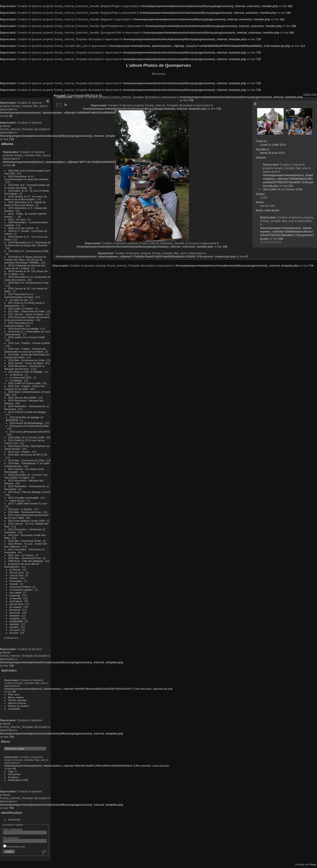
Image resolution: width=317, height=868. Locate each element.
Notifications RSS (18, 780)
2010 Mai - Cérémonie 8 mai (25, 558)
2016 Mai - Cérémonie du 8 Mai (26, 360)
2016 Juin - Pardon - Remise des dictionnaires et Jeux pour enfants (25, 350)
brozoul (14, 633)
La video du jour (19, 300)
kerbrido (14, 624)
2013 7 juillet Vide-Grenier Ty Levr (28, 503)
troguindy (15, 595)
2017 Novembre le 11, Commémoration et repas (19, 296)
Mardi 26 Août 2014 (272, 153)
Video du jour (17, 501)
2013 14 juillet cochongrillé (24, 498)
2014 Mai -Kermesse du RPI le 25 (28, 455)
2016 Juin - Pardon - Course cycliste (29, 343)
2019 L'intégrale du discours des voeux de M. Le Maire (25, 267)
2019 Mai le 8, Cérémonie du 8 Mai (28, 251)
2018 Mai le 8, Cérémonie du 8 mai (28, 283)
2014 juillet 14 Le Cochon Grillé (26, 437)
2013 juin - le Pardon (20, 509)
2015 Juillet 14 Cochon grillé (25, 383)
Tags (11, 771)
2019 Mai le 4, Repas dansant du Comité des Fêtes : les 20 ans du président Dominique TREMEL (25, 260)
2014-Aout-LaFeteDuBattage (26, 423)
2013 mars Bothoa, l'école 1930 (26, 521)
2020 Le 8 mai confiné (21, 228)
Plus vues (14, 694)
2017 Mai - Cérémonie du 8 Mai (26, 311)
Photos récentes (18, 700)
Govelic (14, 584)
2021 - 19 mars (17, 219)
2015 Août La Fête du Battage (25, 372)
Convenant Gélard (20, 587)
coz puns (15, 630)
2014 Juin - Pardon (19, 452)
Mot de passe (11, 838)
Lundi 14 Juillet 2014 (273, 145)
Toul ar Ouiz (17, 575)
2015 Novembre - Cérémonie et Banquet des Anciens (25, 367)
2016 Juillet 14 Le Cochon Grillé (27, 337)
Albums (7, 144)
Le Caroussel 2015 (21, 377)
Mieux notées (16, 697)
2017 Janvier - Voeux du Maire (26, 314)
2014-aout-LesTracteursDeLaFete (29, 426)
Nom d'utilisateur (13, 829)
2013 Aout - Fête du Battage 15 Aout (29, 492)
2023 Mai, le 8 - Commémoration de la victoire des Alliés (27, 186)
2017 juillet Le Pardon (21, 308)
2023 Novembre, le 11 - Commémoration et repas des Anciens (26, 178)
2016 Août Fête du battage (24, 329)
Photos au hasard (18, 706)
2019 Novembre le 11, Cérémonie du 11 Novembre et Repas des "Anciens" (28, 244)
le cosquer (16, 607)
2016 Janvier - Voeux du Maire (26, 363)
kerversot (15, 610)
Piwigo (313, 864)
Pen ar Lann (17, 572)
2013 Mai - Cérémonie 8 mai (25, 512)
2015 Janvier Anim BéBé (22, 398)
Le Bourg (15, 569)
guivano (14, 627)
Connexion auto (14, 846)
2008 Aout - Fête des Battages (26, 561)
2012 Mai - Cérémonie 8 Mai (25, 541)
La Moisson (16, 375)
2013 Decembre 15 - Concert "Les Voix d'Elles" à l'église (26, 476)
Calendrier (14, 709)
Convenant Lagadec (21, 590)
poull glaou (16, 601)
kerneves (15, 613)
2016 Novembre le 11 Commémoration (19, 324)
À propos (13, 777)
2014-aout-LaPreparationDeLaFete (30, 432)
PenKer (14, 578)
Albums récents (17, 703)
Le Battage (16, 380)
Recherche (14, 774)
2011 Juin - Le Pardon (21, 555)
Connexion (14, 819)
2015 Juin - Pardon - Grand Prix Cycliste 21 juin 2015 (25, 387)
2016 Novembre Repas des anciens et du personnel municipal (27, 319)
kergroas (15, 618)
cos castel (15, 592)
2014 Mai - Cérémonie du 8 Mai (26, 460)
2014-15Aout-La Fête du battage (27, 412)
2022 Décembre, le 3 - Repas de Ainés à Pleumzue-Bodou (25, 204)
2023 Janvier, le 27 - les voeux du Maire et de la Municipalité (26, 198)
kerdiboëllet (16, 621)
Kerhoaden (16, 581)
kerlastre (15, 615)
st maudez (16, 598)
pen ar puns (17, 604)
